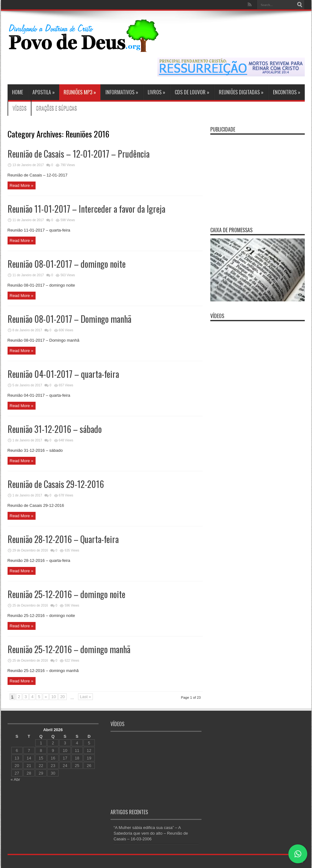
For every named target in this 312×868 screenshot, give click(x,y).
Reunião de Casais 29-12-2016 (56, 484)
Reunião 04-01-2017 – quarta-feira (63, 374)
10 (54, 697)
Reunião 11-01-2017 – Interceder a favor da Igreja (86, 209)
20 (62, 697)
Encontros (287, 92)
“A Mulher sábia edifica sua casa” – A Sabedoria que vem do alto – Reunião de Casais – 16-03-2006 (151, 833)
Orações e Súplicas (56, 108)
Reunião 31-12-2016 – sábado (55, 429)
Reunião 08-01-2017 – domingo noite (67, 264)
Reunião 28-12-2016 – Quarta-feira (63, 539)
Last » (85, 697)
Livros (156, 92)
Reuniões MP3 (80, 92)
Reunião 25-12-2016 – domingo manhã (69, 649)
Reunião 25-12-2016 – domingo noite (66, 594)
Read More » (22, 185)
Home (17, 92)
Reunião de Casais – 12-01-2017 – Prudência (79, 154)
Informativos (122, 92)
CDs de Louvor (192, 92)
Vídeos (20, 108)
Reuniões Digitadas (241, 92)
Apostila (44, 92)
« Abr (15, 779)
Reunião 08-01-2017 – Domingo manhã (69, 319)
